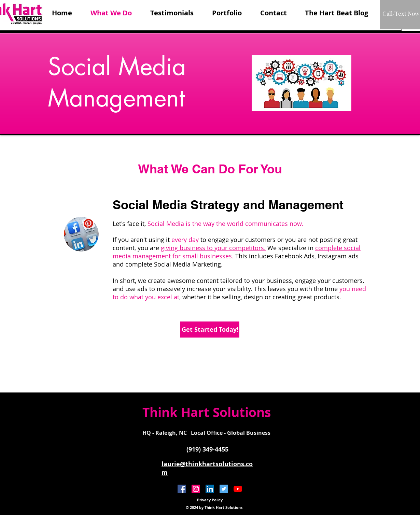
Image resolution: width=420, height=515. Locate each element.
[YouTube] (238, 489)
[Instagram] (196, 489)
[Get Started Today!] (210, 330)
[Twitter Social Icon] (224, 489)
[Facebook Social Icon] (182, 489)
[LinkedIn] (210, 489)
